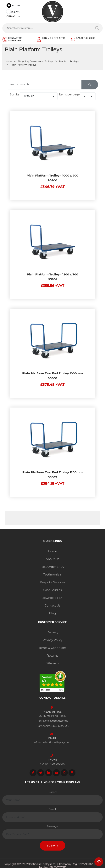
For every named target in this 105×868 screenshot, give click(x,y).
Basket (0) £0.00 (86, 38)
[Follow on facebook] (33, 773)
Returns (52, 656)
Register (59, 38)
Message (52, 826)
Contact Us (52, 605)
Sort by (15, 94)
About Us (52, 559)
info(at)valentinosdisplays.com (52, 742)
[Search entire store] (97, 28)
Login (46, 38)
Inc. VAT (14, 12)
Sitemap (53, 663)
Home (8, 61)
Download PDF (52, 598)
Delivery (53, 632)
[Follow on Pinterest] (64, 773)
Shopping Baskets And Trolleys (35, 61)
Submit (53, 845)
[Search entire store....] (47, 28)
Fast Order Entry (52, 567)
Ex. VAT (14, 6)
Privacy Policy (52, 640)
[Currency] (14, 16)
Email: (52, 809)
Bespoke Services (52, 582)
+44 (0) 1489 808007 (52, 764)
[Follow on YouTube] (56, 773)
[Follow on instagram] (72, 773)
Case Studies (52, 590)
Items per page (69, 94)
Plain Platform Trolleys (23, 65)
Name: (53, 792)
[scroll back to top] (99, 862)
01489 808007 (16, 41)
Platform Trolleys (69, 61)
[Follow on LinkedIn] (49, 773)
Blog (52, 613)
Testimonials (52, 574)
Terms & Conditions (53, 648)
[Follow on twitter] (41, 773)
